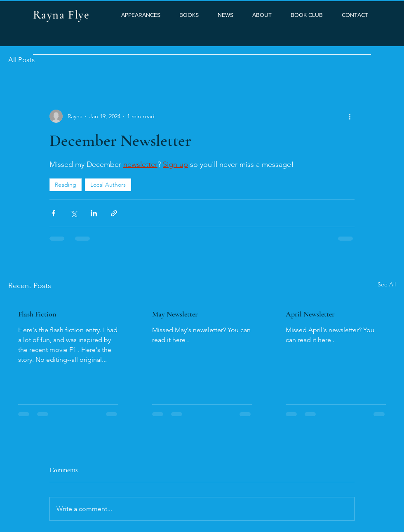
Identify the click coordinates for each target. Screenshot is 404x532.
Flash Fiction (37, 314)
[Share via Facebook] (53, 213)
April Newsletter (310, 314)
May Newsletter (175, 314)
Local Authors (108, 185)
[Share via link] (114, 213)
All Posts (21, 60)
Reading (66, 185)
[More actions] (350, 116)
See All (387, 284)
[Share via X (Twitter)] (74, 213)
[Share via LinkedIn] (94, 213)
